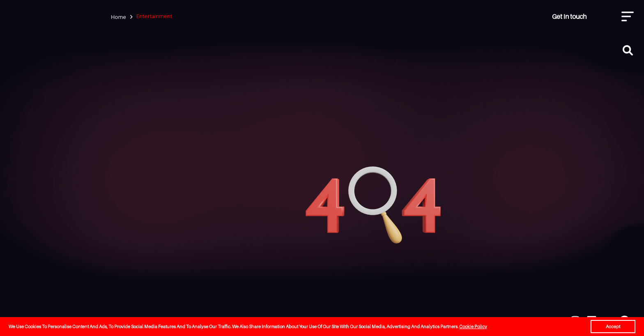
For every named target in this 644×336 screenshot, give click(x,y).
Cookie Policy (473, 327)
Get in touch (569, 16)
